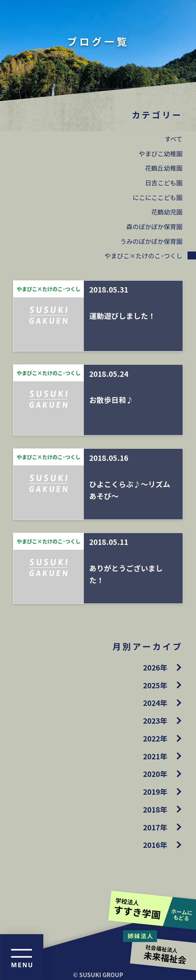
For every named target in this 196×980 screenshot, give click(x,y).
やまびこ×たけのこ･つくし (143, 255)
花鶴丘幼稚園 (164, 168)
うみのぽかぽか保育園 (151, 241)
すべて (173, 139)
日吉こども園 (164, 182)
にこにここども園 (157, 197)
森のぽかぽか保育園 (154, 226)
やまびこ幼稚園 (161, 153)
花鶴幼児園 (167, 212)
